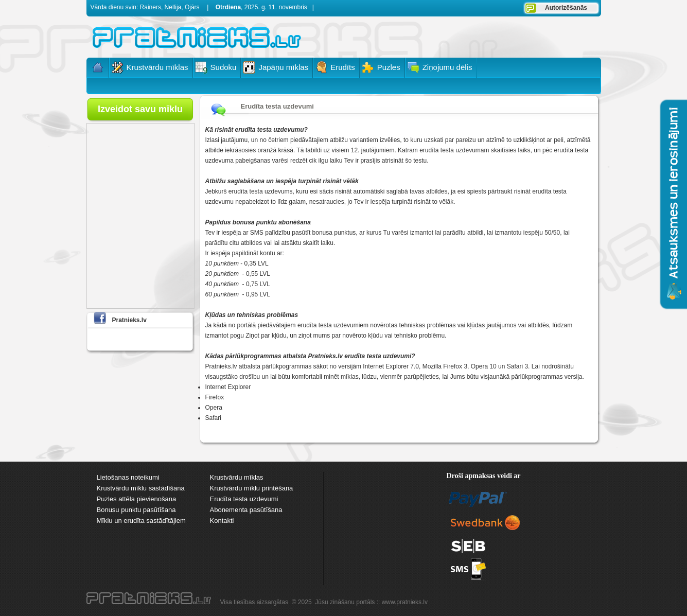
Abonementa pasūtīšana (246, 510)
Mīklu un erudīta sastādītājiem (141, 521)
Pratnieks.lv (129, 320)
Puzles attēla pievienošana (137, 499)
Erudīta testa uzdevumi (244, 499)
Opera (214, 408)
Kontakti (222, 521)
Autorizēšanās (566, 8)
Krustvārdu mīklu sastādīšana (141, 488)
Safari (213, 418)
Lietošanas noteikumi (128, 477)
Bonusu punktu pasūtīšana (136, 510)
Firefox (215, 397)
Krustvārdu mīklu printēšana (252, 488)
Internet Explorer (228, 387)
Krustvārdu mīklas (237, 477)
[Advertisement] (478, 36)
